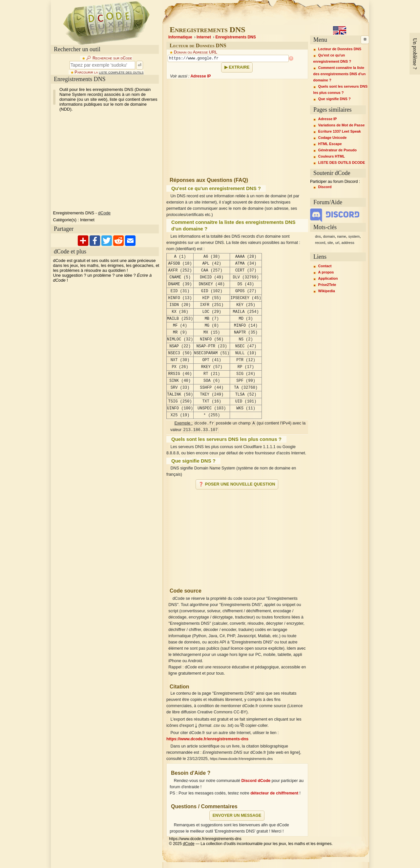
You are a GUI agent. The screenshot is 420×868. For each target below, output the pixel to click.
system (354, 236)
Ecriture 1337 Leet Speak (340, 131)
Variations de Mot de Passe (342, 125)
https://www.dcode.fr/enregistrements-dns (207, 739)
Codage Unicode (333, 138)
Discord (325, 187)
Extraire (239, 67)
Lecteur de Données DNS (340, 49)
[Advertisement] (106, 161)
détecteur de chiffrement (274, 793)
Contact (325, 266)
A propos (326, 272)
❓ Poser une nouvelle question (237, 484)
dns (318, 236)
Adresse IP (200, 76)
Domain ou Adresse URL (196, 52)
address (348, 243)
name (342, 236)
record (320, 243)
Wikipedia (327, 291)
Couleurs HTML (332, 156)
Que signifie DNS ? (335, 99)
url (337, 243)
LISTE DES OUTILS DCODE (342, 163)
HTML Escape (330, 144)
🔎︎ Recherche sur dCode (109, 58)
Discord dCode (256, 781)
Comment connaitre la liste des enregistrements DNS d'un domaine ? (340, 74)
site (330, 243)
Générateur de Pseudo (337, 150)
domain (329, 236)
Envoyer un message (237, 815)
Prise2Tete (327, 285)
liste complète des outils (121, 72)
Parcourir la (109, 72)
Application (328, 278)
